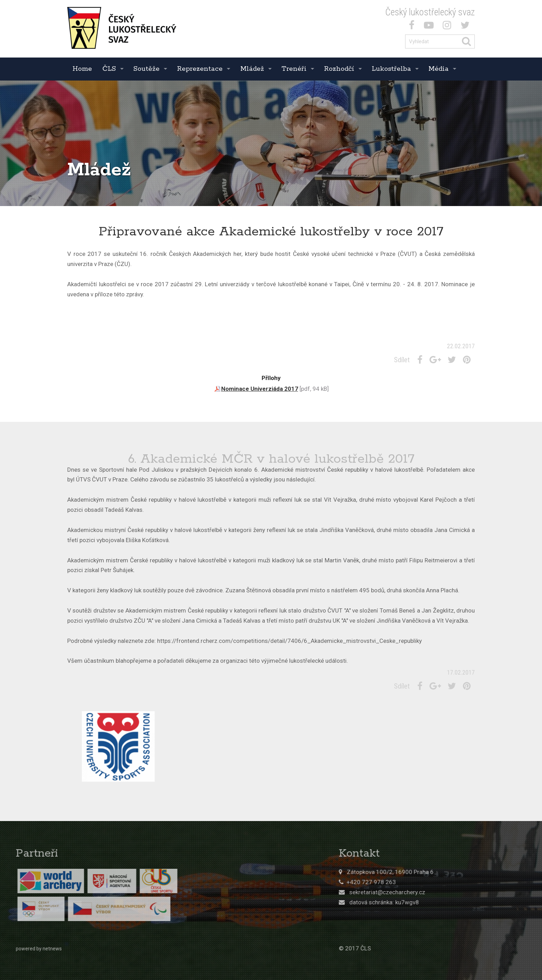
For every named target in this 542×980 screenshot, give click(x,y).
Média (439, 69)
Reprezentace (200, 69)
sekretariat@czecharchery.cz (474, 892)
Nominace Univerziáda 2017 (260, 389)
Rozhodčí (339, 69)
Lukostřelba (391, 69)
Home (82, 69)
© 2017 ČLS (441, 948)
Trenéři (294, 69)
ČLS (109, 69)
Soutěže (146, 69)
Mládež (252, 69)
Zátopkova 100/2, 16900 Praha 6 (477, 872)
